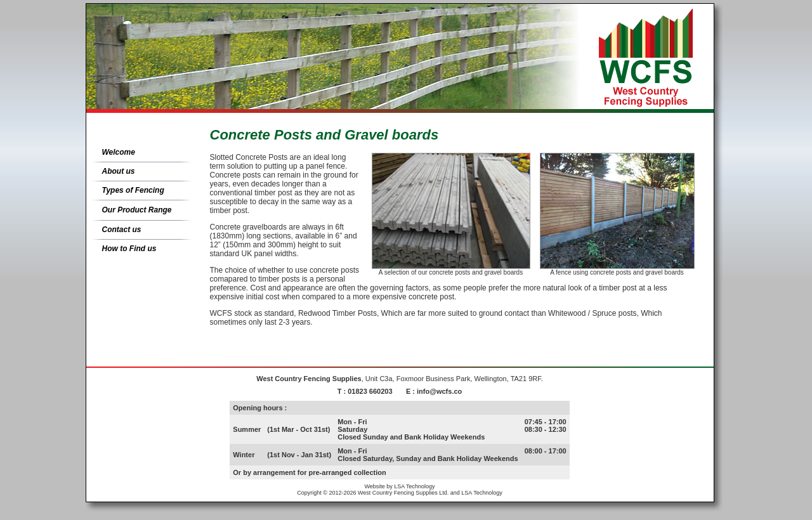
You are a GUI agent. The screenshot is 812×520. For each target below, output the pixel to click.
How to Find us (129, 249)
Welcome (119, 152)
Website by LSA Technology (399, 486)
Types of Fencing (133, 190)
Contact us (122, 230)
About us (119, 171)
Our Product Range (137, 210)
